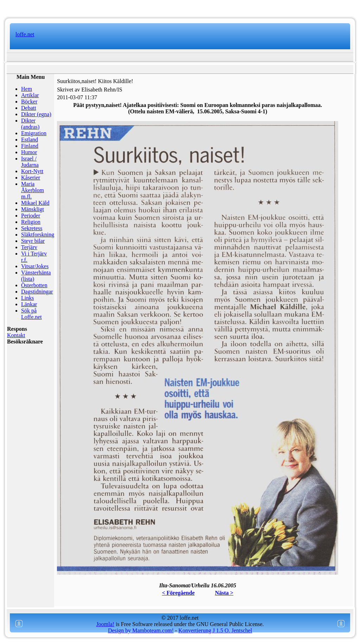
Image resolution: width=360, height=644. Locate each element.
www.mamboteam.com (180, 7)
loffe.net (25, 34)
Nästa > (224, 593)
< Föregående (178, 593)
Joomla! (105, 624)
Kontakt (16, 335)
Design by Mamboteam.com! (141, 630)
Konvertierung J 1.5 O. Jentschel (215, 630)
